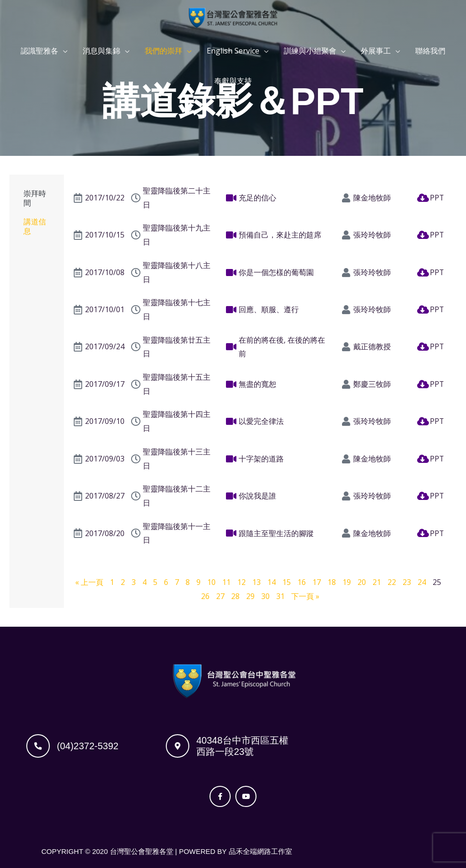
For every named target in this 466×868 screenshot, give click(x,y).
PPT (437, 198)
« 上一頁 (89, 582)
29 (250, 596)
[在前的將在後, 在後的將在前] (232, 347)
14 (272, 582)
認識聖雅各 (39, 51)
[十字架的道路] (232, 459)
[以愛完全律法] (232, 422)
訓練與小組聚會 (310, 51)
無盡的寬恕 (257, 384)
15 (287, 582)
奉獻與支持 (233, 81)
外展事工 (376, 51)
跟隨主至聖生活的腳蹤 (276, 533)
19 (347, 582)
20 (362, 582)
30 (265, 596)
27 (220, 596)
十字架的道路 (261, 459)
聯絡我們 (430, 51)
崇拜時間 (35, 198)
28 (235, 596)
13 (256, 582)
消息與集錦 (101, 51)
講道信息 (35, 226)
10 (211, 582)
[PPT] (423, 198)
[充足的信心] (232, 198)
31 (280, 596)
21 (377, 582)
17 (317, 582)
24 (422, 582)
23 (407, 582)
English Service (233, 51)
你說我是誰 (257, 496)
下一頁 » (305, 596)
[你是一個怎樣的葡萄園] (232, 273)
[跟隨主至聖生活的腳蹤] (232, 533)
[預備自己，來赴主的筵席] (232, 235)
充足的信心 (257, 198)
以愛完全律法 (261, 421)
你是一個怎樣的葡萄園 (276, 272)
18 (332, 582)
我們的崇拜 (163, 51)
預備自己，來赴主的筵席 (280, 235)
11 (226, 582)
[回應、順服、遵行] (232, 310)
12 (241, 582)
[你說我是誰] (232, 496)
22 (392, 582)
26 (205, 596)
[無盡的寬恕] (232, 384)
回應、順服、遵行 (269, 309)
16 (302, 582)
